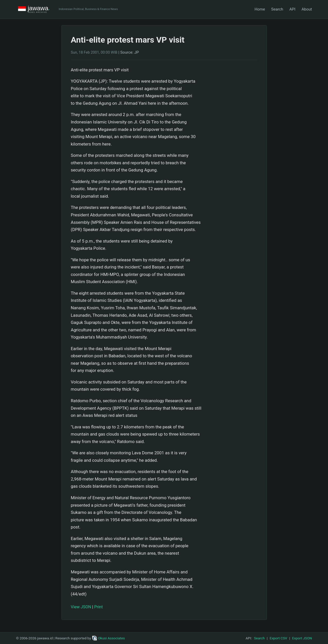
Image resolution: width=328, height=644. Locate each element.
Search (277, 9)
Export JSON (302, 638)
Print (99, 607)
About (307, 9)
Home (260, 9)
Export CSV (278, 638)
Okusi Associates (109, 638)
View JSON (81, 607)
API (292, 9)
